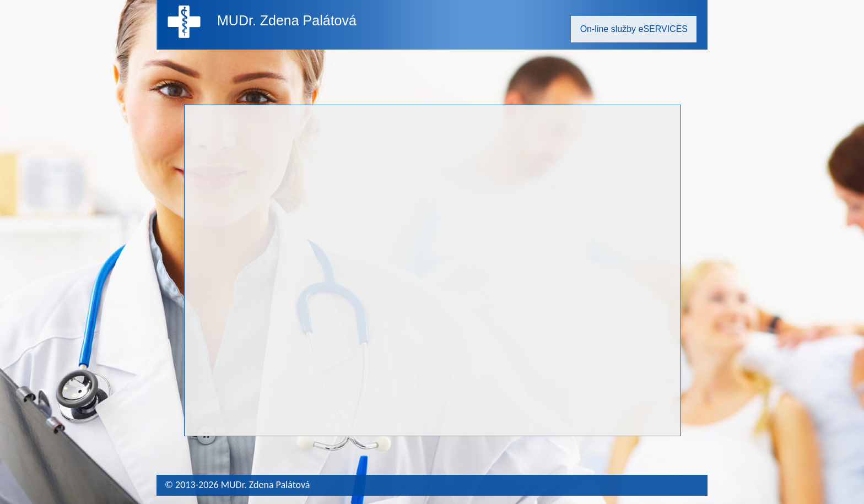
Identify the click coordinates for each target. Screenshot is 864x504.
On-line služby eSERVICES (634, 29)
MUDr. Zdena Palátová (287, 20)
